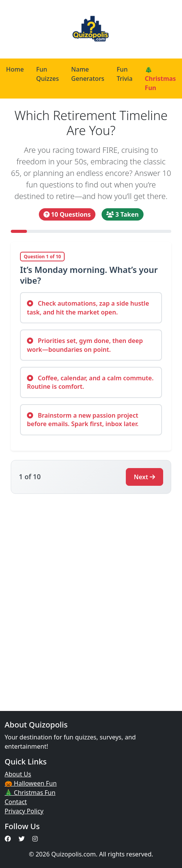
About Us (18, 774)
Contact (16, 802)
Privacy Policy (24, 811)
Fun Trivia (124, 74)
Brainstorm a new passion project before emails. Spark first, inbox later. (83, 420)
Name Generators (88, 74)
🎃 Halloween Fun (31, 783)
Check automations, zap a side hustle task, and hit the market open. (88, 308)
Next (144, 477)
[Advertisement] (91, 598)
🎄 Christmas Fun (30, 793)
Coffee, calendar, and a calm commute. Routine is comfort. (90, 382)
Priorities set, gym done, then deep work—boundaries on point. (85, 345)
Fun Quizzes (48, 74)
